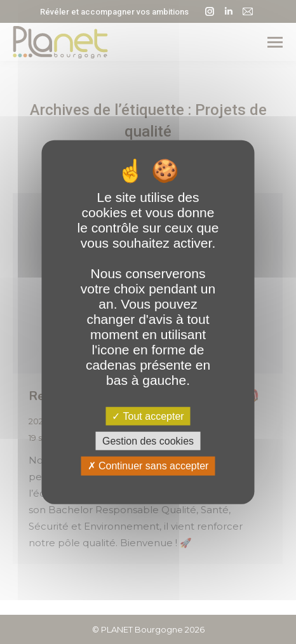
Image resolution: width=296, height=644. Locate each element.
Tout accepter (148, 416)
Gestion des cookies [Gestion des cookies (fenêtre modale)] (148, 441)
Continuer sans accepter (148, 466)
